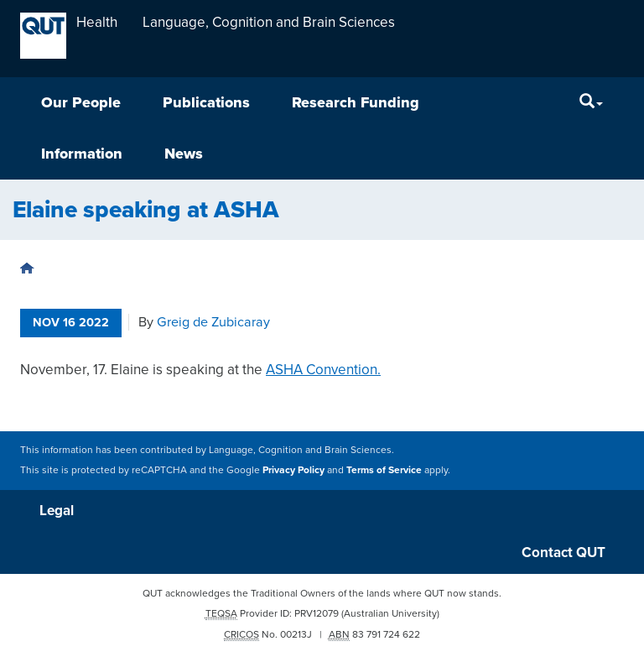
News (184, 154)
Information (82, 154)
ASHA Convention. (323, 370)
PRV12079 (317, 613)
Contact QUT (563, 553)
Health (97, 23)
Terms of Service (384, 470)
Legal (57, 511)
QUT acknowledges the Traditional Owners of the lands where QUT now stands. (322, 593)
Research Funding (356, 102)
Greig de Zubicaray (213, 322)
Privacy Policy (293, 470)
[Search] (591, 103)
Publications (206, 102)
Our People (81, 102)
